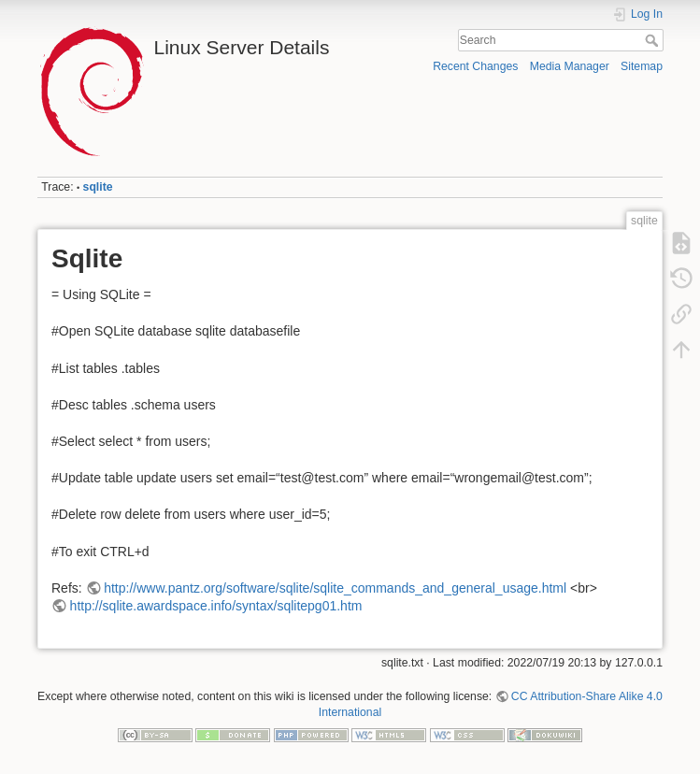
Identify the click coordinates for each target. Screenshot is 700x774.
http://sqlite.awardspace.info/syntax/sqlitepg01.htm (216, 606)
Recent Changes (475, 66)
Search (654, 40)
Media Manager (570, 66)
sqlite (98, 187)
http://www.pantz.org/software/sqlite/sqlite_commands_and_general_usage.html (335, 588)
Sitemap (642, 66)
